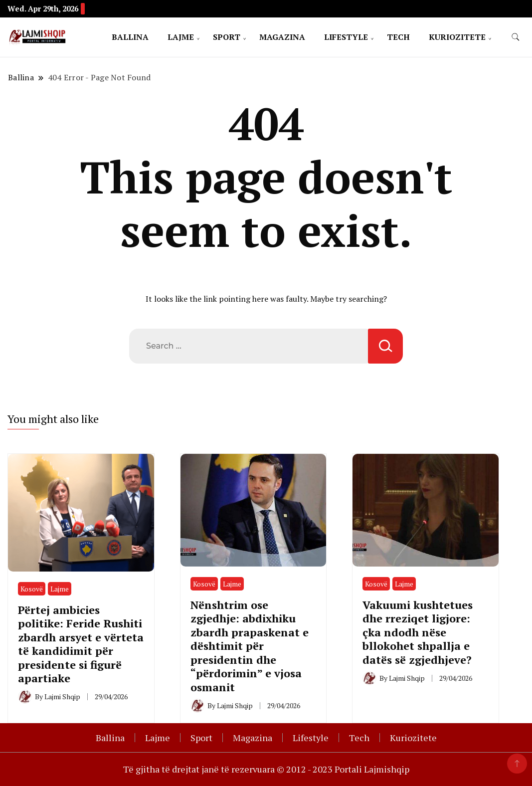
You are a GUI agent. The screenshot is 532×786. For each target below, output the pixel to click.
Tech (398, 37)
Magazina (282, 37)
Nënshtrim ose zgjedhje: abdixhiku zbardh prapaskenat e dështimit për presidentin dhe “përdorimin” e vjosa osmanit (250, 646)
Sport (227, 37)
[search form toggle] (516, 37)
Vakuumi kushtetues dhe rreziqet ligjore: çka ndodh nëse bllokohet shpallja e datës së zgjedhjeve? (418, 632)
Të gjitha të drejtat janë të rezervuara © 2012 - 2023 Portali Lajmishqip (266, 769)
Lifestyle (346, 37)
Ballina (130, 37)
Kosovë (32, 589)
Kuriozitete (457, 37)
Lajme (181, 37)
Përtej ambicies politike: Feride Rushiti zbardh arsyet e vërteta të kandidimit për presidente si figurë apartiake (81, 644)
